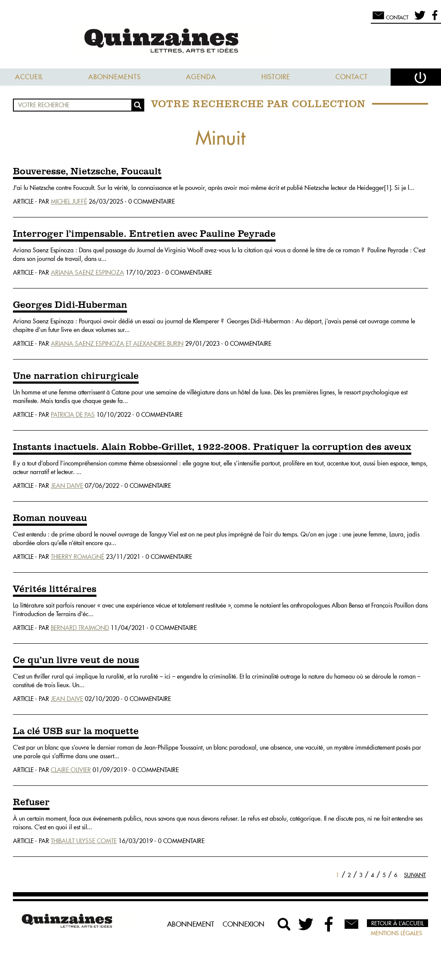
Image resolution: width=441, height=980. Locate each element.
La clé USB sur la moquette (76, 732)
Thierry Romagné (78, 557)
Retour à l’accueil (398, 923)
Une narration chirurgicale (76, 376)
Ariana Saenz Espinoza (87, 273)
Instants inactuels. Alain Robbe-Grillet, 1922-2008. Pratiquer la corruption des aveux (212, 447)
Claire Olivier (71, 770)
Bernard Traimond (80, 628)
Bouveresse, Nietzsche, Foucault (87, 172)
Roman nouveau (50, 518)
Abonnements (115, 77)
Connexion (244, 924)
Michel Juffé (69, 202)
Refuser (31, 803)
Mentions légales (396, 933)
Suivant (415, 875)
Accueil (29, 77)
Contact (352, 77)
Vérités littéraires (55, 589)
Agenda (201, 77)
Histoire (276, 77)
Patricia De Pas (73, 415)
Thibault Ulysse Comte (84, 841)
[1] (388, 188)
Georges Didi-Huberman (70, 305)
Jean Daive (67, 486)
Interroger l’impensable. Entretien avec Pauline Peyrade (144, 234)
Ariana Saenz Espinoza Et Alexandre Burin (117, 344)
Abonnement (191, 924)
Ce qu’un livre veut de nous (76, 661)
